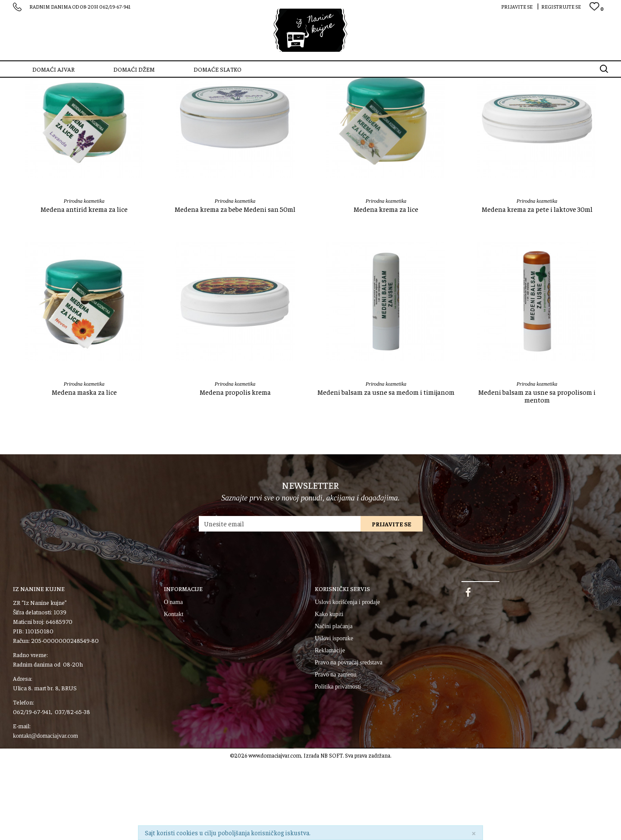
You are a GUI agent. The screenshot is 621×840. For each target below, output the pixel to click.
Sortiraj (405, 98)
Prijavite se (392, 601)
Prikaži (521, 98)
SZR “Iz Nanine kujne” (37, 83)
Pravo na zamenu (336, 752)
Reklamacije (330, 728)
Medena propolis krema (235, 469)
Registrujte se (561, 6)
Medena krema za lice (386, 286)
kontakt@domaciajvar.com (45, 813)
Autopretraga (370, 98)
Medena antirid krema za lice (84, 286)
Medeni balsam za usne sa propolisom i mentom (537, 473)
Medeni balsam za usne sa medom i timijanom (386, 469)
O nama (173, 680)
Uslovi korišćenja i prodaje (347, 680)
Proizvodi (77, 83)
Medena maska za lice (84, 469)
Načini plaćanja (334, 704)
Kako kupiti (329, 692)
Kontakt (174, 692)
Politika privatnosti (338, 764)
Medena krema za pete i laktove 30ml (537, 286)
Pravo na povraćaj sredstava (349, 740)
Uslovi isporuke (334, 716)
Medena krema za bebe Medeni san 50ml (235, 286)
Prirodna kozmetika (84, 279)
